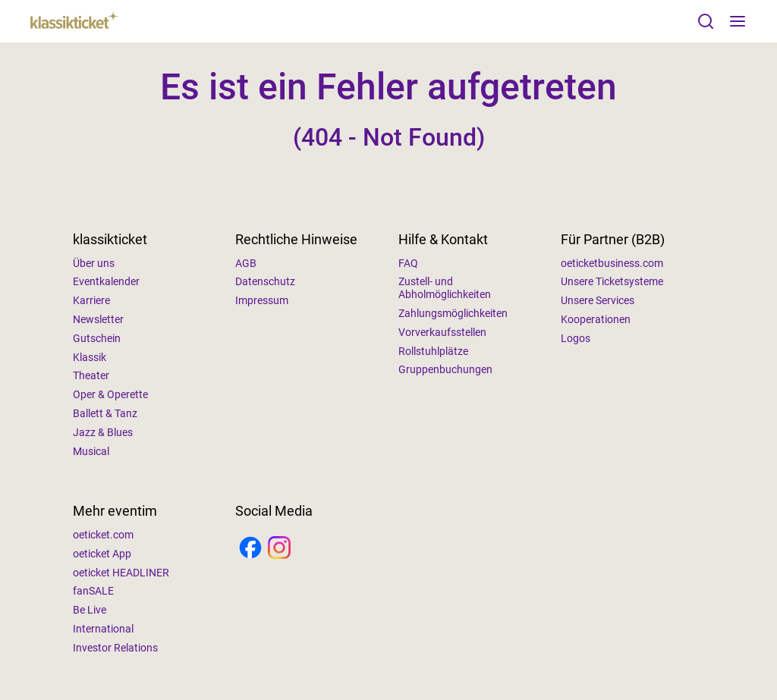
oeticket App (102, 554)
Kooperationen (596, 319)
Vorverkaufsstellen (442, 332)
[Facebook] (250, 549)
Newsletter (98, 319)
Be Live (90, 610)
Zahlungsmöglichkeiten (453, 313)
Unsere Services (598, 300)
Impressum (262, 300)
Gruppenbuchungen (445, 369)
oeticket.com (103, 535)
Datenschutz (265, 281)
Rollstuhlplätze (433, 351)
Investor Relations (115, 648)
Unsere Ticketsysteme (612, 281)
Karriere (91, 300)
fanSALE (93, 591)
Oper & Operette (110, 394)
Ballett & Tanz (105, 413)
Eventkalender (106, 281)
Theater (91, 375)
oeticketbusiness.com (612, 263)
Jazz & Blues (103, 432)
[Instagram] (279, 549)
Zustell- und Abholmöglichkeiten (445, 288)
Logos (576, 338)
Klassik (90, 357)
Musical (91, 451)
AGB (246, 263)
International (103, 629)
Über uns (94, 263)
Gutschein (97, 338)
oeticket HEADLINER (121, 573)
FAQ (408, 263)
